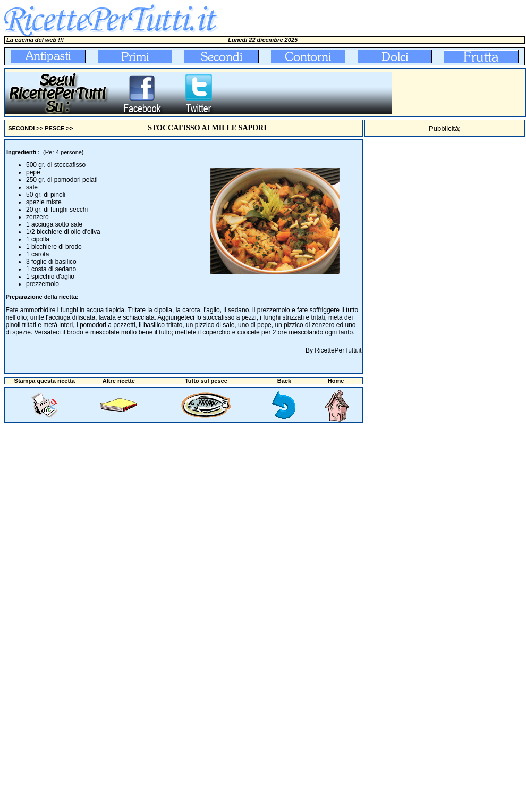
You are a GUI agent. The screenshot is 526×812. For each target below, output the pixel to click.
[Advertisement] (415, 299)
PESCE (54, 128)
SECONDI (21, 128)
